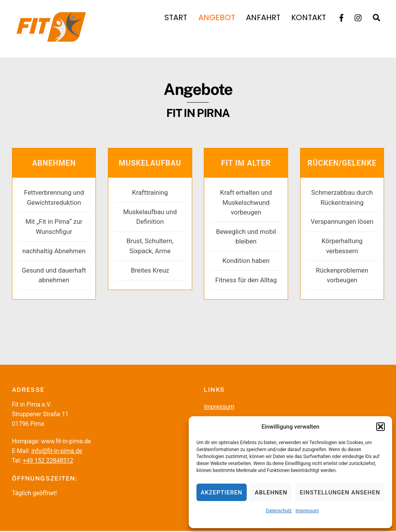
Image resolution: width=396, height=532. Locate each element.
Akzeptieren (222, 493)
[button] (381, 427)
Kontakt (309, 17)
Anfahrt (263, 17)
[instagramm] (358, 17)
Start (176, 17)
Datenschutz (279, 511)
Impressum (307, 511)
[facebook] (341, 17)
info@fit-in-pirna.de (57, 452)
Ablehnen (271, 493)
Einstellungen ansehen (340, 493)
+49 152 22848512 (48, 462)
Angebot (217, 17)
